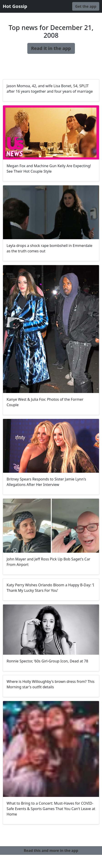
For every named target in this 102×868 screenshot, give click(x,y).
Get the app (86, 6)
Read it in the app (51, 48)
